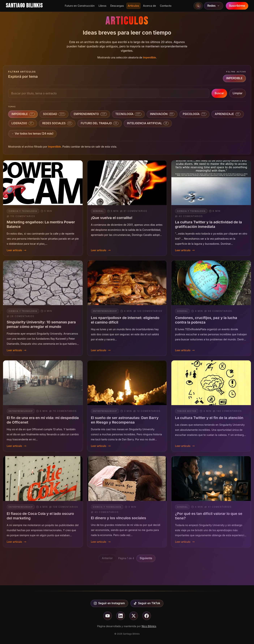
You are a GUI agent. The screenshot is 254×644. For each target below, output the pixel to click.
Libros (102, 6)
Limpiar (238, 93)
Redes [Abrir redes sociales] (214, 6)
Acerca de (150, 6)
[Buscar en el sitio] (198, 6)
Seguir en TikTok (147, 603)
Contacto (166, 6)
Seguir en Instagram (109, 603)
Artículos (134, 6)
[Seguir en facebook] (147, 616)
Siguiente (146, 558)
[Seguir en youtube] (108, 616)
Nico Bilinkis (149, 626)
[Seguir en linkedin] (121, 616)
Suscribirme (237, 6)
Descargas (117, 6)
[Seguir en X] (134, 616)
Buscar (219, 93)
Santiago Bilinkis (24, 6)
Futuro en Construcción (80, 6)
